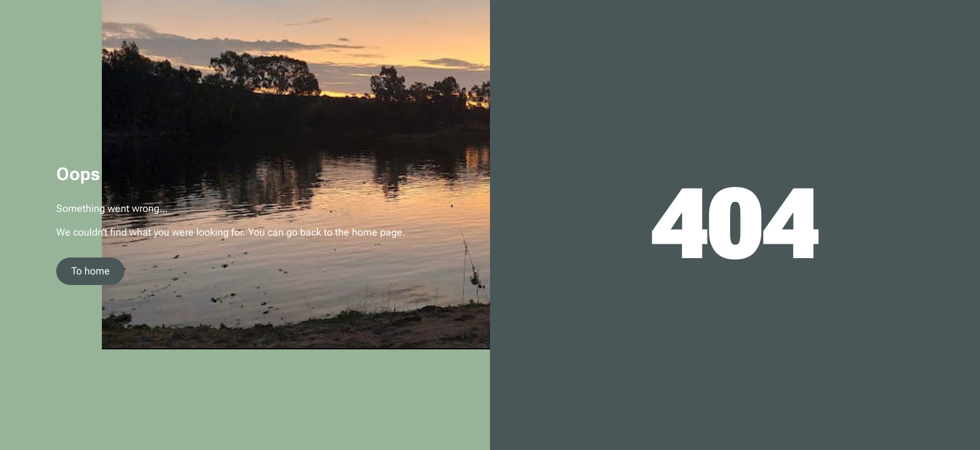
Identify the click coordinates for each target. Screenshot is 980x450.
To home (91, 271)
